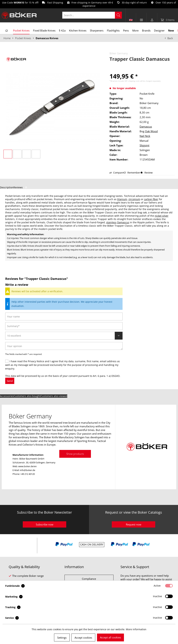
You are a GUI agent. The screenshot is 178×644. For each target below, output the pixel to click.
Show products (75, 454)
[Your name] (64, 317)
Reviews (21, 187)
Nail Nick (145, 136)
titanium (122, 199)
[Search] (118, 15)
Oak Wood (151, 131)
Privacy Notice (36, 361)
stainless (111, 222)
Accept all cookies (110, 637)
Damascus (146, 127)
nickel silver (162, 216)
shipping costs (134, 81)
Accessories (7, 396)
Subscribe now (45, 524)
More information (136, 629)
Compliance (89, 579)
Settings (62, 638)
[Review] (64, 336)
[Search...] (92, 15)
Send (10, 381)
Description (7, 187)
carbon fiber (151, 199)
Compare (117, 173)
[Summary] (64, 326)
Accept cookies (83, 638)
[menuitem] (94, 15)
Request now (134, 524)
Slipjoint (144, 145)
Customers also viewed (54, 396)
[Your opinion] (64, 346)
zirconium (134, 199)
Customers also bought (27, 396)
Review (146, 173)
